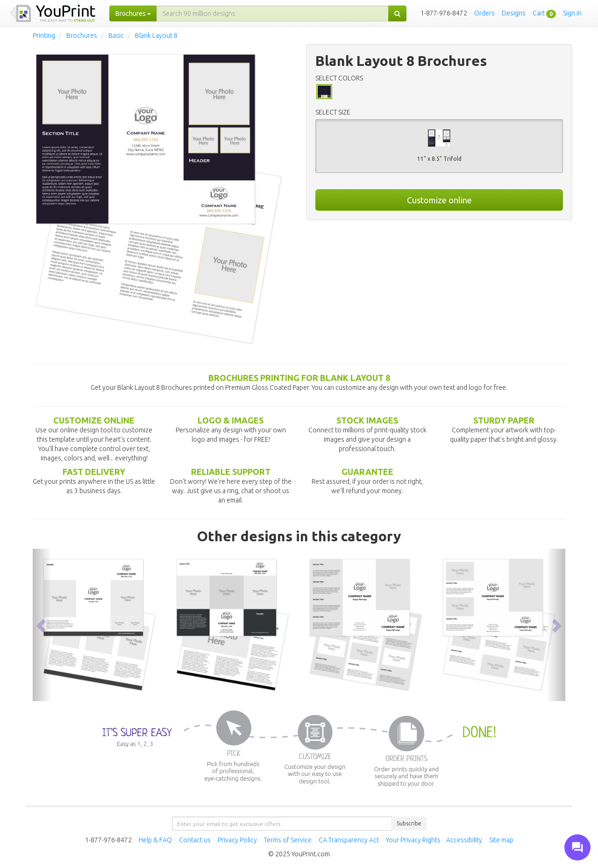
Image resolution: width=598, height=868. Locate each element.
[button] (42, 625)
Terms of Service (288, 840)
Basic (116, 36)
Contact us (195, 840)
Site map (501, 840)
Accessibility (464, 840)
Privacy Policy (237, 840)
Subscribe (409, 823)
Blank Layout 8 (156, 36)
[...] (273, 14)
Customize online (439, 200)
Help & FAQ (155, 840)
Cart (539, 13)
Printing (44, 36)
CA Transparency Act (349, 840)
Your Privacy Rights (413, 840)
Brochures (82, 36)
